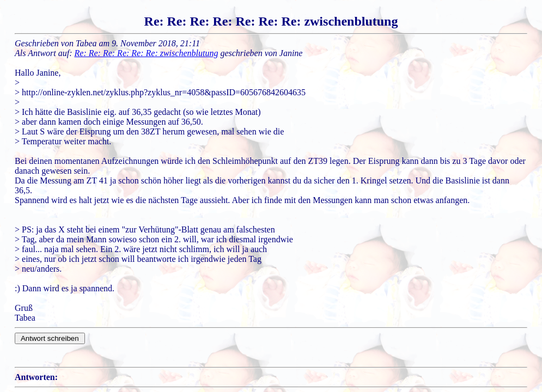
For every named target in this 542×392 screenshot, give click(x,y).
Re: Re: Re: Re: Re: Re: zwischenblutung (147, 53)
